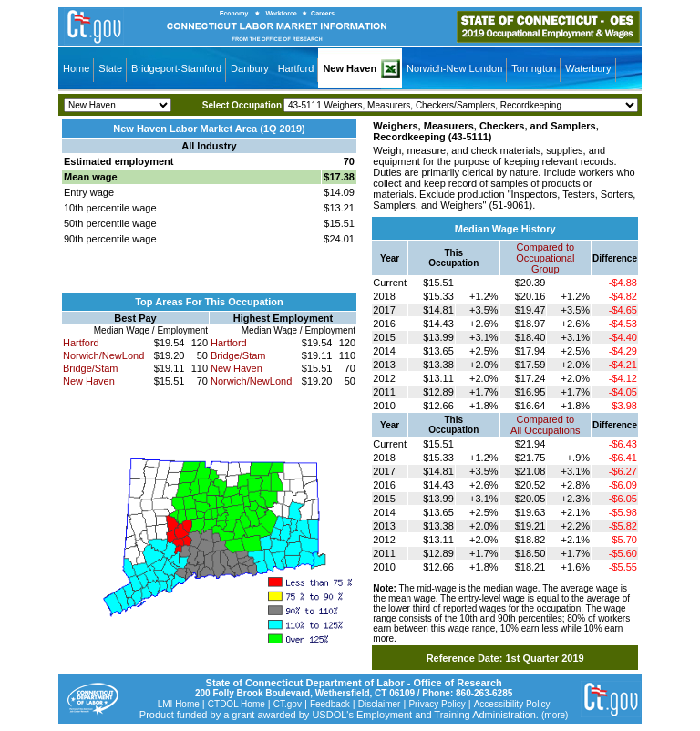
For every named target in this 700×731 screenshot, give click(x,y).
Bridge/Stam (91, 368)
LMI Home (179, 704)
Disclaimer (380, 704)
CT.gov (288, 704)
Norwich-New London (454, 68)
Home (76, 68)
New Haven (350, 68)
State (110, 68)
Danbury (250, 68)
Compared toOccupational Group (545, 258)
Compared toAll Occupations (545, 425)
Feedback (330, 704)
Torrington (534, 68)
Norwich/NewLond (103, 355)
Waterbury (588, 68)
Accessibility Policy (512, 704)
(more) (555, 715)
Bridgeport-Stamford (176, 68)
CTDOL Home (237, 704)
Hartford (296, 68)
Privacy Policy (437, 704)
